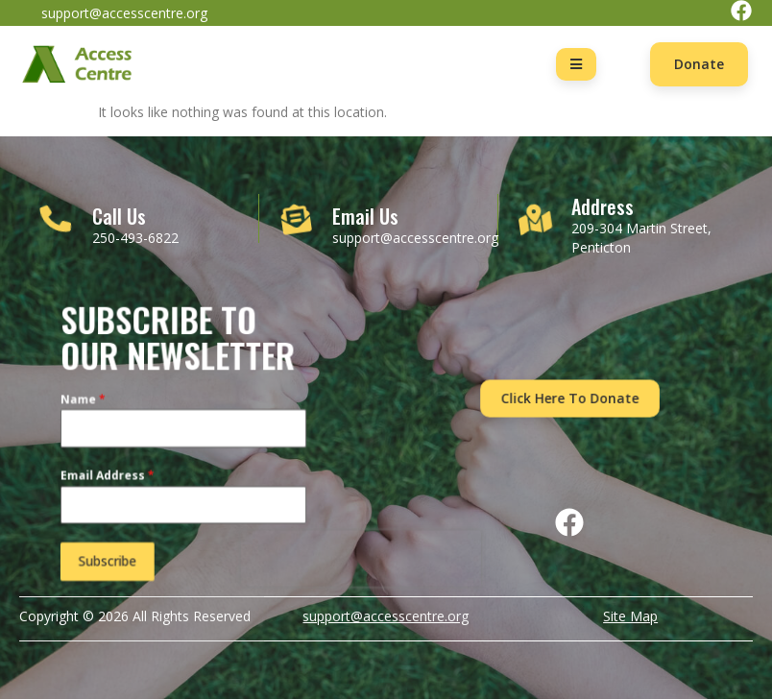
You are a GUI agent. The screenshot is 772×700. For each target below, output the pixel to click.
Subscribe (111, 558)
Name (88, 403)
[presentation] (353, 555)
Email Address (111, 476)
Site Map (630, 616)
